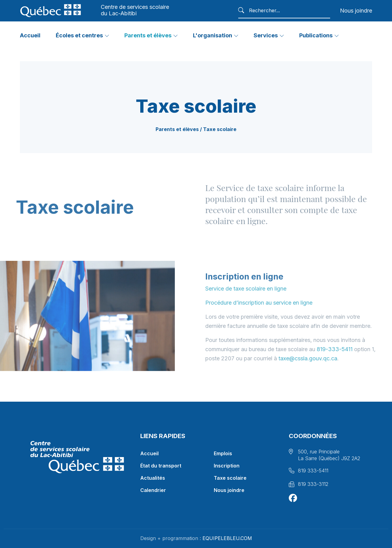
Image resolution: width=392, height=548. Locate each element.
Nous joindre (356, 11)
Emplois (223, 453)
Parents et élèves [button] (148, 35)
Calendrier (153, 490)
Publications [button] (316, 35)
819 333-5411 (313, 471)
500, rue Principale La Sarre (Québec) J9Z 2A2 (329, 455)
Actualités (153, 478)
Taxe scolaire (230, 478)
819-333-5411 (350, 349)
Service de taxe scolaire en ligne (261, 289)
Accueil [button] (30, 35)
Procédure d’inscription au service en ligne (274, 303)
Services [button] (266, 35)
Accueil (149, 453)
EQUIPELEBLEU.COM (227, 538)
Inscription (227, 466)
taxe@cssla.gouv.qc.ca (323, 358)
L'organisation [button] (213, 35)
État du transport (161, 466)
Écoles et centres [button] (79, 35)
